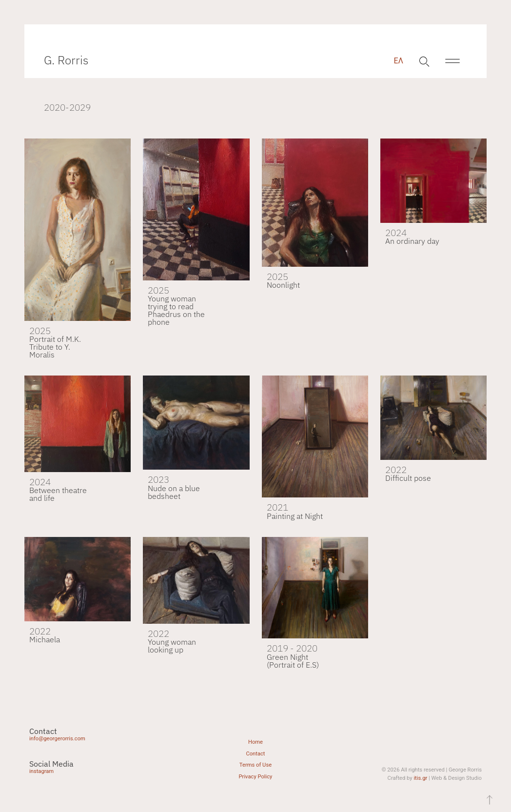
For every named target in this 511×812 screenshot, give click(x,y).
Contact (255, 754)
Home (255, 742)
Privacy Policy (256, 777)
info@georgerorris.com (57, 739)
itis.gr (420, 778)
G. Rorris (66, 60)
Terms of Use (255, 765)
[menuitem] (398, 61)
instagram (41, 771)
